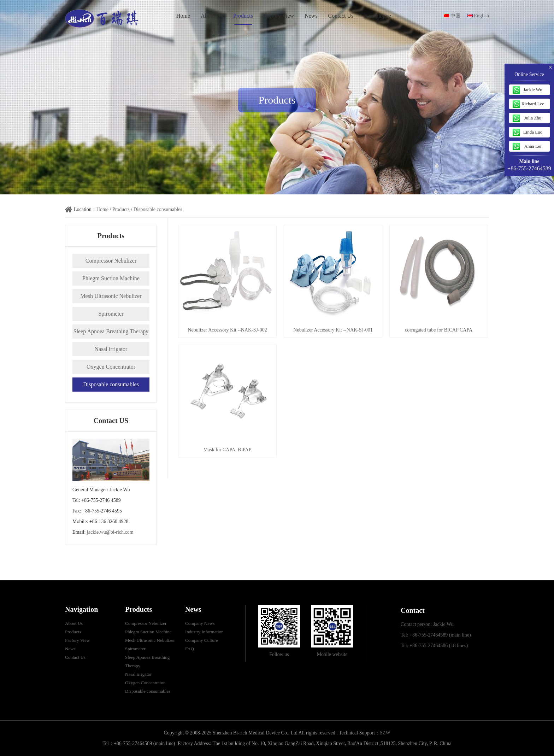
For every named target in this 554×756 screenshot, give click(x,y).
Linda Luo (533, 132)
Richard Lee (533, 104)
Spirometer (111, 314)
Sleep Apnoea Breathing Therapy (111, 331)
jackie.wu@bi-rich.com (110, 532)
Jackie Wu (533, 90)
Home (183, 16)
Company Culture (202, 640)
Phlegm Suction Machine (111, 278)
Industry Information (204, 632)
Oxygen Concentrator (111, 367)
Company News (200, 623)
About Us (212, 16)
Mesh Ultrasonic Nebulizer (111, 296)
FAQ (190, 649)
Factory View (279, 16)
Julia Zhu (533, 118)
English (478, 16)
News (311, 16)
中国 (452, 16)
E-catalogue (377, 16)
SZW (385, 733)
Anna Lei (533, 146)
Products (243, 16)
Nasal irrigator (111, 349)
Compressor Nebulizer (111, 261)
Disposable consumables (158, 209)
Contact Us (341, 16)
